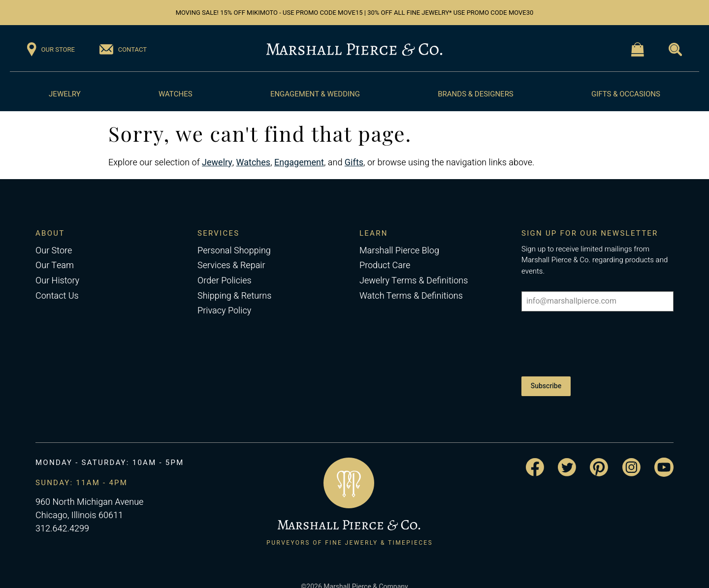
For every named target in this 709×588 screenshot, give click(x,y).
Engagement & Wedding (315, 94)
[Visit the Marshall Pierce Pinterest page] (599, 453)
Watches (176, 94)
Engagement (299, 163)
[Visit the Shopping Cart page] (638, 49)
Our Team (55, 265)
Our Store (54, 251)
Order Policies (225, 281)
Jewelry (65, 94)
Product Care (385, 265)
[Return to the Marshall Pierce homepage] (354, 50)
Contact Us (57, 296)
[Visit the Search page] (675, 49)
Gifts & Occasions (626, 94)
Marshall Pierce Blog (399, 251)
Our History (57, 281)
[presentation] (596, 340)
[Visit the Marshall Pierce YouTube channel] (664, 453)
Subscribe (546, 379)
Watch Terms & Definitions (411, 296)
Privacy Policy (224, 311)
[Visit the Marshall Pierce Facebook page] (535, 454)
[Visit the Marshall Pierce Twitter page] (567, 453)
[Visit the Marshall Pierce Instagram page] (631, 453)
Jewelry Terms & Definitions (414, 281)
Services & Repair (231, 265)
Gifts (354, 163)
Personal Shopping (234, 251)
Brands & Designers (476, 94)
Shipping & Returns (234, 296)
